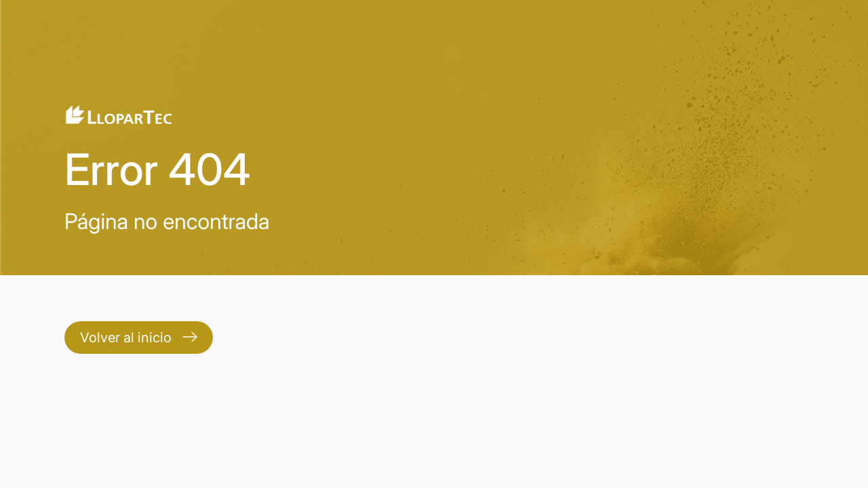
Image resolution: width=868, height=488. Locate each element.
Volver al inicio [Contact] (139, 338)
